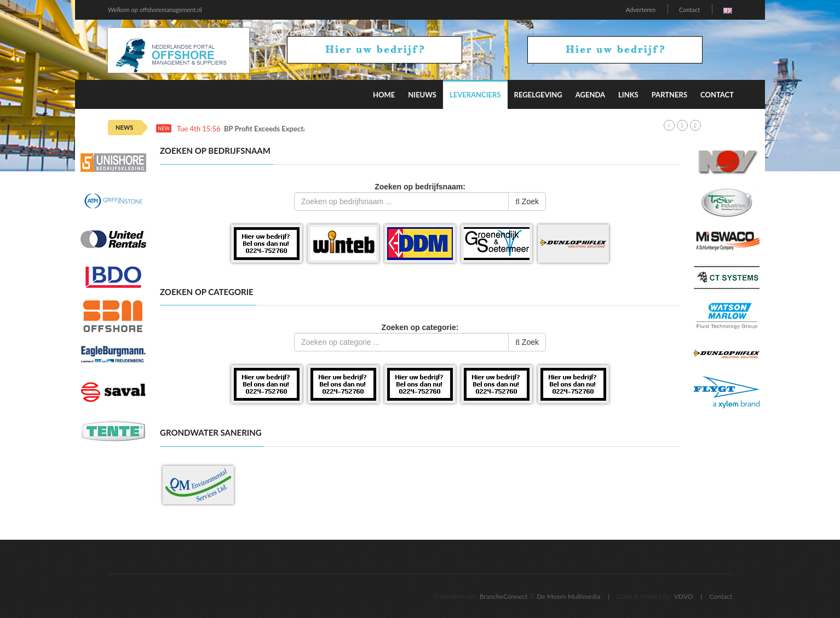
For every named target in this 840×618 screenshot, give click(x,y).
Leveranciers (475, 95)
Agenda (590, 95)
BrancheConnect (504, 596)
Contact (689, 10)
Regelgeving (538, 95)
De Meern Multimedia (569, 596)
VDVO (684, 596)
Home (384, 95)
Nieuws (422, 95)
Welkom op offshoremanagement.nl (155, 10)
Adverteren (641, 10)
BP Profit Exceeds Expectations (273, 129)
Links (628, 95)
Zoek (527, 201)
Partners (669, 95)
